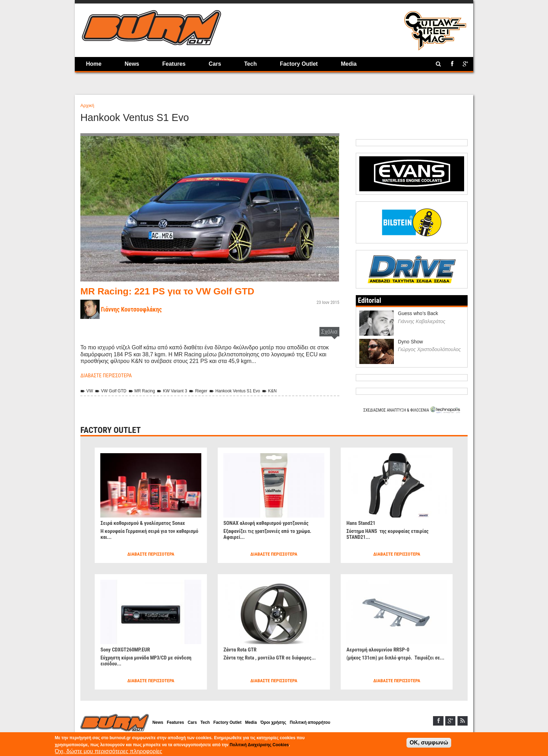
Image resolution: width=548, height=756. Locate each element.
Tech (251, 64)
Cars (215, 64)
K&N (282, 390)
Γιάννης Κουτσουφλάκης (134, 309)
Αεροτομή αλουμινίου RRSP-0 (380, 649)
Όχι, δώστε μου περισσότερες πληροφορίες (109, 751)
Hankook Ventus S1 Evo (245, 390)
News (132, 64)
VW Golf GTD (113, 390)
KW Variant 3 (178, 390)
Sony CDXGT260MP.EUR (127, 649)
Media (349, 64)
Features (174, 64)
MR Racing (146, 390)
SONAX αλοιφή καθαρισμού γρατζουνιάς (269, 523)
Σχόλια (329, 332)
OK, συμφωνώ (429, 743)
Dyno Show (411, 341)
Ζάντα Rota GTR (241, 649)
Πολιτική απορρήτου (326, 723)
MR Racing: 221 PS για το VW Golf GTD (174, 291)
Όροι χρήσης (287, 723)
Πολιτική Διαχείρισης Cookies (259, 745)
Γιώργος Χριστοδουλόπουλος (430, 349)
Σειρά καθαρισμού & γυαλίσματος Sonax (146, 523)
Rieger (207, 390)
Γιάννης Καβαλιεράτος (422, 321)
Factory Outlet (299, 64)
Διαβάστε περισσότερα (108, 375)
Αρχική (87, 105)
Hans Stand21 (362, 523)
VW (87, 390)
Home (94, 64)
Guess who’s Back (418, 313)
